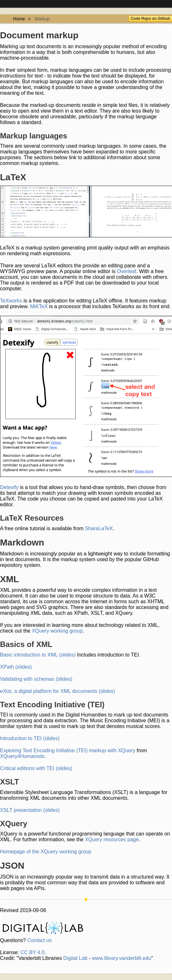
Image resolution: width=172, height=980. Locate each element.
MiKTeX (39, 306)
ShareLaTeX (99, 528)
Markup (42, 19)
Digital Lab (75, 958)
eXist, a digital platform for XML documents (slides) (57, 691)
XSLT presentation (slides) (30, 810)
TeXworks (11, 301)
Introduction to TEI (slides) (30, 738)
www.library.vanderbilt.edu (122, 958)
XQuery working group (57, 631)
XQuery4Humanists (22, 756)
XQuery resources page (112, 839)
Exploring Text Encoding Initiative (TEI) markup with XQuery (68, 750)
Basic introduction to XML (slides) (38, 655)
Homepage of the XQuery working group (46, 852)
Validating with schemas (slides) (36, 679)
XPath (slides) (16, 667)
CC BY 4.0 (32, 952)
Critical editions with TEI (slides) (36, 768)
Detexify (9, 487)
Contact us (39, 940)
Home (19, 19)
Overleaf (126, 271)
